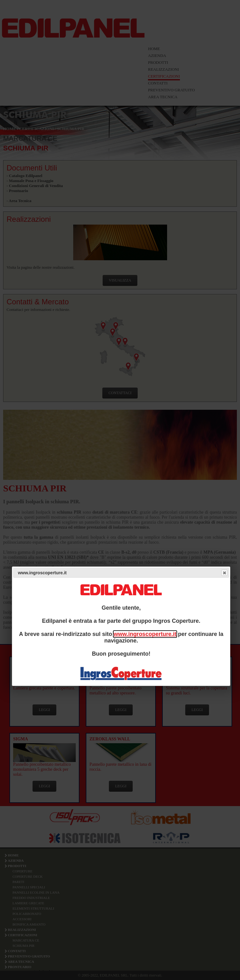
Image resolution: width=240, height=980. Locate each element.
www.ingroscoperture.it (145, 634)
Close (224, 573)
